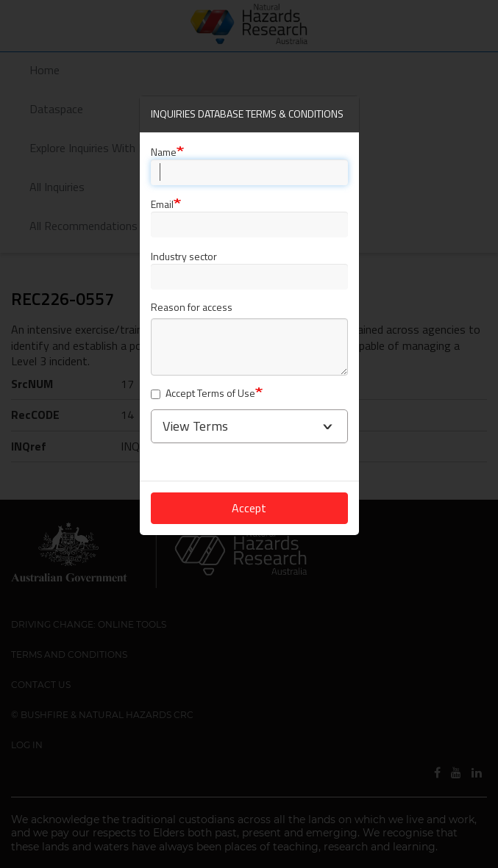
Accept (249, 508)
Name (164, 152)
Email (162, 204)
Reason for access (192, 308)
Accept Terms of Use (203, 394)
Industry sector (184, 256)
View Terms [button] (195, 426)
